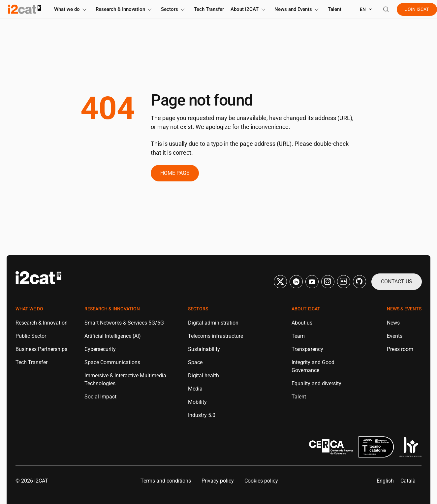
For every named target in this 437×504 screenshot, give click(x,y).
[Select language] (366, 9)
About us (302, 323)
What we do (72, 9)
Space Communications (112, 362)
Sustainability (204, 349)
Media (195, 389)
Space (195, 362)
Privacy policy (218, 481)
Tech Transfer (209, 9)
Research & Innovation (125, 9)
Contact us (397, 282)
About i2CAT (249, 9)
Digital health (203, 376)
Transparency (307, 349)
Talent (335, 9)
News (393, 323)
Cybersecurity (100, 349)
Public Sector (31, 336)
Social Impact (100, 397)
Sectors (174, 9)
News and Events (298, 9)
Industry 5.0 (202, 415)
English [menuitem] (385, 481)
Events (395, 336)
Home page (175, 173)
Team (298, 336)
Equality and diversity (316, 383)
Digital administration (213, 323)
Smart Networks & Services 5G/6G (124, 323)
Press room (400, 349)
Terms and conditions (166, 481)
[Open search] (386, 9)
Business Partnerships (41, 349)
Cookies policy (261, 481)
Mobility (197, 402)
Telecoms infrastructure (216, 336)
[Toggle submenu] (84, 10)
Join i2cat (417, 9)
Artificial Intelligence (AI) (113, 336)
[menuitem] (385, 481)
